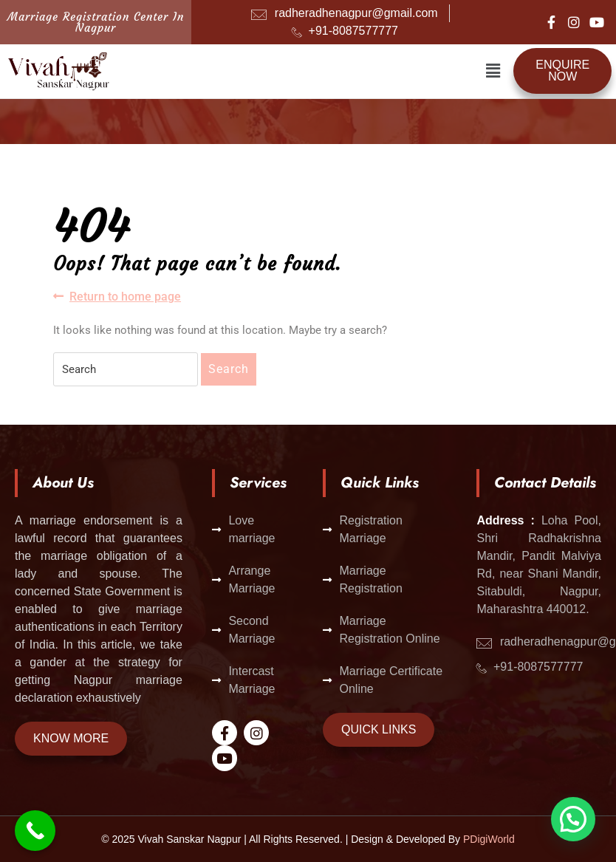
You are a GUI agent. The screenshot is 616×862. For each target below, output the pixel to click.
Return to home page (117, 296)
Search (229, 369)
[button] (493, 71)
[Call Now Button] (35, 831)
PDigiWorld (489, 839)
